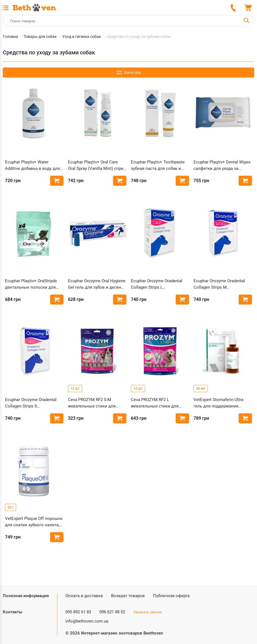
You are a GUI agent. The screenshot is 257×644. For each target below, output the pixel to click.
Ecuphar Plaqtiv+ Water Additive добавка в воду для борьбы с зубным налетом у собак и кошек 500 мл (33, 166)
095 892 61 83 (78, 612)
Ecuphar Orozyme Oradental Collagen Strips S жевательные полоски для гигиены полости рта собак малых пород (32, 403)
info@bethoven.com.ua (87, 621)
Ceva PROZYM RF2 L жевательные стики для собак (155, 403)
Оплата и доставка (84, 596)
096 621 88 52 (112, 612)
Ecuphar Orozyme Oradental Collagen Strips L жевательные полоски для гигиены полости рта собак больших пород (158, 284)
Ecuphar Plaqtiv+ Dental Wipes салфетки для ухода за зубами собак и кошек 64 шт (222, 166)
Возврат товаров (128, 596)
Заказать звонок (148, 612)
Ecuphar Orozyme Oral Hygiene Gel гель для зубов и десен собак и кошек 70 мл (97, 284)
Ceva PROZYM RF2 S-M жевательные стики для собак (92, 403)
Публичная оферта (171, 596)
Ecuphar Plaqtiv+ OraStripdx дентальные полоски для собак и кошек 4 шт (31, 284)
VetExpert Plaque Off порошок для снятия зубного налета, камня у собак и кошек (34, 522)
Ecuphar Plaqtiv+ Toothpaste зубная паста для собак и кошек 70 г (158, 166)
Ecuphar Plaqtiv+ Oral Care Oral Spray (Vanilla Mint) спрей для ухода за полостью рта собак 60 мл (97, 166)
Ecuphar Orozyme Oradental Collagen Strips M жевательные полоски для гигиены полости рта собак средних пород (221, 284)
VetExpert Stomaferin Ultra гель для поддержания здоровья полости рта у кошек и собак (218, 403)
